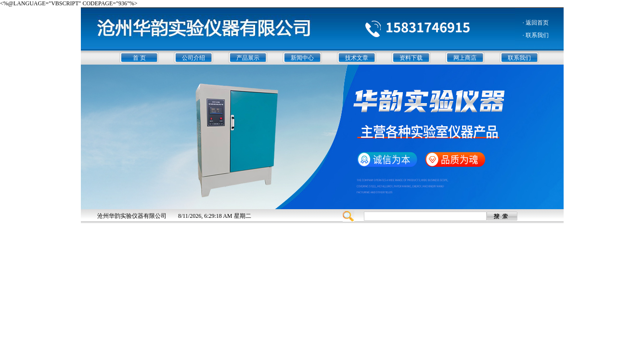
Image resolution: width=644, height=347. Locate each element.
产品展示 (248, 58)
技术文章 (357, 58)
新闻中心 (302, 58)
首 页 (139, 58)
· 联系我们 (536, 35)
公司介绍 (193, 58)
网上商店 (465, 58)
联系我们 (519, 58)
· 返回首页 (536, 23)
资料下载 (411, 58)
